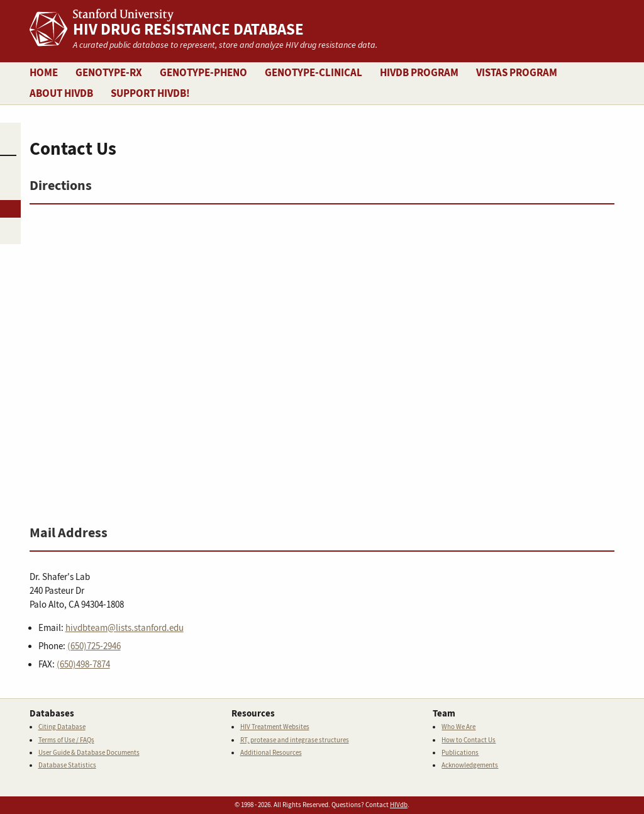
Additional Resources (271, 753)
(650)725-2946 (94, 646)
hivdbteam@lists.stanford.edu (125, 628)
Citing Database (62, 727)
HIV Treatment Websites (275, 727)
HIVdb (399, 805)
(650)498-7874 (83, 665)
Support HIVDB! (150, 93)
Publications (460, 753)
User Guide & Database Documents (89, 753)
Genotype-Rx (109, 73)
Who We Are (458, 727)
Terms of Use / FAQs (66, 740)
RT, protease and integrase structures (295, 740)
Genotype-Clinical (314, 73)
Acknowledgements (470, 765)
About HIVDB (61, 93)
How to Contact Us (469, 740)
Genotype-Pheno (203, 73)
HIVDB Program (419, 73)
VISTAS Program (517, 73)
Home (44, 73)
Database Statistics (67, 765)
